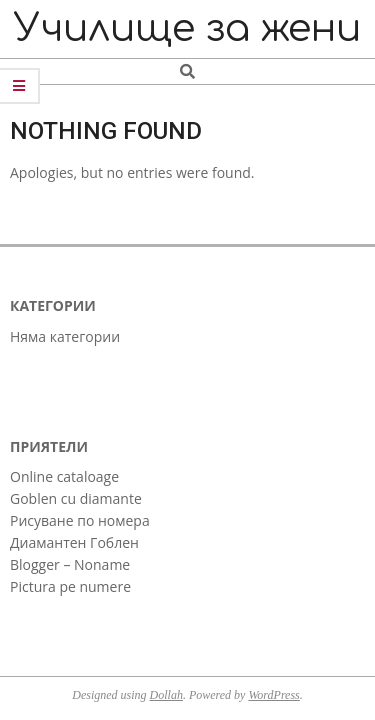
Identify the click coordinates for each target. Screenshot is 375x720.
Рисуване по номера (80, 520)
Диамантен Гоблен (74, 542)
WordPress (273, 695)
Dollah (166, 695)
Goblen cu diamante (76, 498)
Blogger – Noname (70, 564)
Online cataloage (64, 476)
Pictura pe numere (70, 586)
